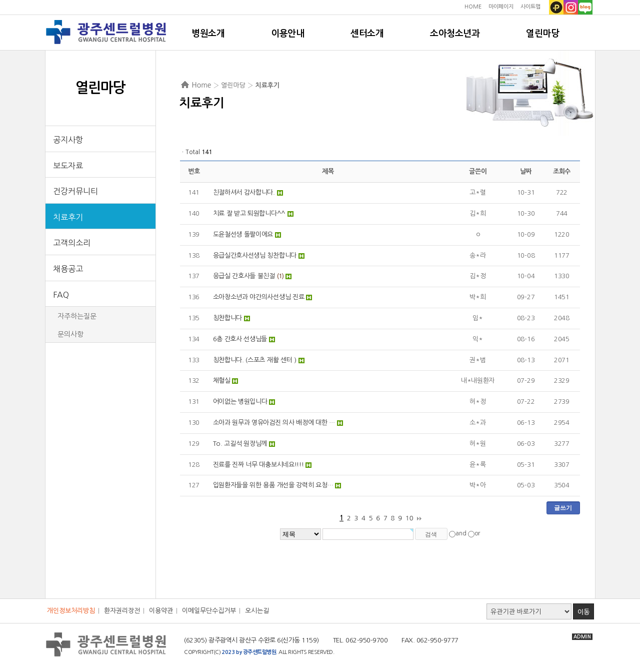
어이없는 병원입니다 (240, 402)
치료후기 (68, 217)
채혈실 (222, 381)
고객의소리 (72, 243)
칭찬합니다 (228, 318)
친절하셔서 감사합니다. (244, 192)
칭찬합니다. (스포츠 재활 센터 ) (255, 360)
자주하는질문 (77, 316)
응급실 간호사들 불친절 (244, 276)
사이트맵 (530, 7)
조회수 (562, 171)
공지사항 (68, 140)
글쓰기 (563, 508)
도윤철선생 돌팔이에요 (243, 234)
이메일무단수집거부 (209, 611)
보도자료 (68, 166)
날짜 (526, 171)
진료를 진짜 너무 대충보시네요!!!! (258, 465)
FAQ (61, 295)
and (461, 534)
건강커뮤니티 (75, 191)
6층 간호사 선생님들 (240, 339)
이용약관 (161, 611)
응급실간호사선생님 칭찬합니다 (255, 255)
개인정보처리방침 (71, 611)
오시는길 (257, 611)
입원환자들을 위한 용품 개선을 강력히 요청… (273, 485)
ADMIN (582, 637)
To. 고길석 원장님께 (240, 444)
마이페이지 (501, 7)
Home (202, 85)
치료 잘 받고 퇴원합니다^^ (249, 213)
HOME (473, 7)
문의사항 (70, 334)
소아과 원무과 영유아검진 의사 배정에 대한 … (274, 423)
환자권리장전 (122, 611)
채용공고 (68, 269)
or (477, 534)
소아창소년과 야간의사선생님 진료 (259, 297)
